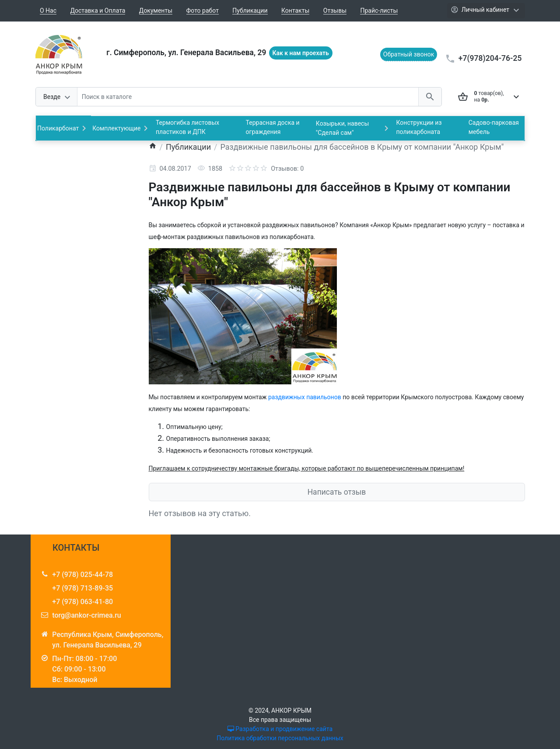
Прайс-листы (379, 11)
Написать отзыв (337, 492)
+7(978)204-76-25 (490, 58)
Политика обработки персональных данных (280, 738)
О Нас (48, 11)
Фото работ (203, 11)
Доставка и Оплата (98, 11)
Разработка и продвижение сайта (280, 729)
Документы (156, 11)
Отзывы (335, 11)
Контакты (295, 11)
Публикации (250, 11)
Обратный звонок (409, 54)
